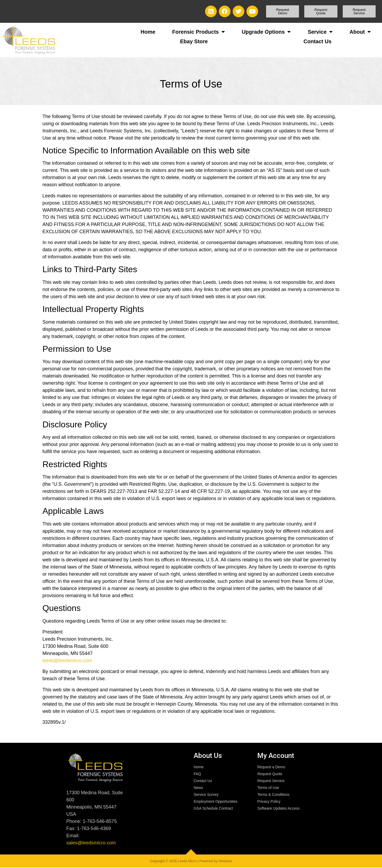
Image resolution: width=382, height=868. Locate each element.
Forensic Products (199, 32)
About (360, 32)
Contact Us (318, 41)
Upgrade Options (266, 32)
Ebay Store (194, 41)
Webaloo (225, 861)
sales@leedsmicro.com (91, 843)
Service (320, 32)
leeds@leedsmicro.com (67, 661)
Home (148, 32)
